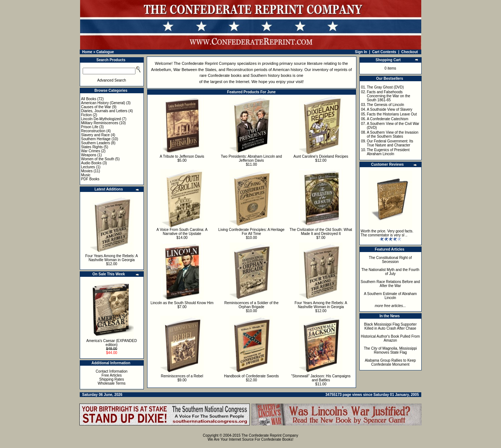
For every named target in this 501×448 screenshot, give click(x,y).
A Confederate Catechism (387, 119)
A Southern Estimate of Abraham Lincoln (390, 296)
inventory (320, 70)
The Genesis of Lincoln (385, 105)
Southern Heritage (96, 139)
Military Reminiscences (100, 123)
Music (86, 175)
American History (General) (103, 103)
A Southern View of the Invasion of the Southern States (392, 134)
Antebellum (161, 70)
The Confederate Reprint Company (205, 63)
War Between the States (195, 70)
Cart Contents (384, 52)
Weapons (89, 155)
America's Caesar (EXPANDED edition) (112, 343)
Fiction (86, 115)
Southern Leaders (96, 143)
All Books (89, 99)
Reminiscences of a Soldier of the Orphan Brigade (251, 305)
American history (287, 70)
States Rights (92, 147)
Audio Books (91, 163)
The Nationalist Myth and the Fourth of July (390, 272)
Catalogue (105, 52)
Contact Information (112, 371)
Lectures (88, 167)
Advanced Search (112, 80)
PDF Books (90, 179)
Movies (87, 171)
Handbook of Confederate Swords (251, 376)
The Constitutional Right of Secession (390, 260)
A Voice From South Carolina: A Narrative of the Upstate (182, 232)
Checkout (410, 52)
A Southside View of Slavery (389, 109)
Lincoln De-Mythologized (101, 119)
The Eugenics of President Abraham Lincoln (388, 152)
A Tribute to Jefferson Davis (182, 156)
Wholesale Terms (112, 383)
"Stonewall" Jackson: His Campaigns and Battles (321, 378)
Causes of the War (96, 107)
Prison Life (90, 127)
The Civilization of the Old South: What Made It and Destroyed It (321, 232)
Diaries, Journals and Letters (104, 111)
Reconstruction (93, 131)
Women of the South (98, 159)
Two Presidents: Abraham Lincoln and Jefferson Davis (252, 158)
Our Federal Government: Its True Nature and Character (390, 143)
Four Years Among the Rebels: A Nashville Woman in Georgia (112, 258)
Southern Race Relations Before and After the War (390, 284)
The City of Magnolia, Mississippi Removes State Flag (390, 350)
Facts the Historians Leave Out (392, 114)
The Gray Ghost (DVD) (385, 87)
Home (87, 52)
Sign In (361, 52)
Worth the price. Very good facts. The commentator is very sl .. (387, 233)
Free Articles (112, 375)
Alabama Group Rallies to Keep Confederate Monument (390, 362)
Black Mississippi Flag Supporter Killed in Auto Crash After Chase (390, 326)
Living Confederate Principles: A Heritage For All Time (252, 232)
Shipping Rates (112, 379)
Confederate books (225, 75)
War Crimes (91, 151)
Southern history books (271, 75)
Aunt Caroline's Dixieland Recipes (321, 156)
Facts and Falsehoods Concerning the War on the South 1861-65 (388, 96)
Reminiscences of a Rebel (182, 376)
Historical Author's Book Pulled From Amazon (390, 338)
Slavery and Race (96, 135)
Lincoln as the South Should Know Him (182, 303)
